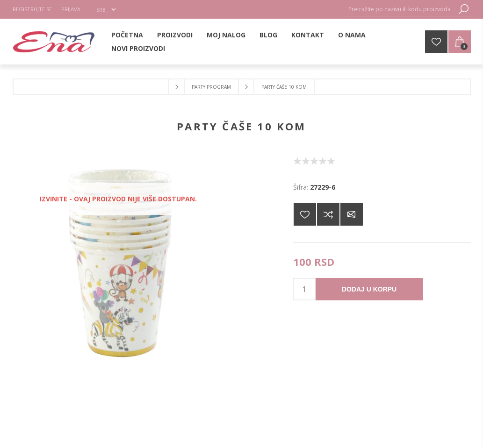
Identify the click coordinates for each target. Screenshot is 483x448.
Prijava (71, 9)
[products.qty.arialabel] (304, 289)
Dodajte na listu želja (305, 214)
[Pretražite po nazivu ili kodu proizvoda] (401, 9)
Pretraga (464, 9)
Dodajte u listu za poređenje (328, 214)
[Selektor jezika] (106, 9)
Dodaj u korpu (369, 289)
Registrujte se (32, 9)
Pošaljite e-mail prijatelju (352, 214)
